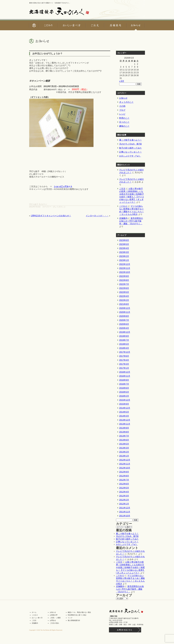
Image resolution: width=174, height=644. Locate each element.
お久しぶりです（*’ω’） (130, 156)
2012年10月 (125, 468)
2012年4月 (124, 492)
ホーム (34, 612)
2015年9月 (124, 404)
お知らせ (123, 98)
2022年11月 (125, 268)
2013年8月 (124, 432)
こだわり (123, 206)
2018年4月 (124, 348)
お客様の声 (54, 615)
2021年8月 (124, 304)
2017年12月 (125, 352)
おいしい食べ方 (37, 618)
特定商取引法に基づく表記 (77, 615)
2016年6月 (124, 388)
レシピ (122, 114)
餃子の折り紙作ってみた (131, 148)
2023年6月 (124, 240)
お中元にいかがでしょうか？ (47, 54)
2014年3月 (124, 416)
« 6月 (122, 81)
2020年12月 (125, 308)
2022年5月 (124, 292)
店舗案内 (123, 218)
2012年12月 (125, 460)
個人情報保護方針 (74, 620)
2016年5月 (124, 392)
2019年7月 (124, 340)
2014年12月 (125, 408)
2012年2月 (124, 500)
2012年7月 (124, 480)
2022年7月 (124, 284)
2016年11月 (125, 376)
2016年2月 (124, 396)
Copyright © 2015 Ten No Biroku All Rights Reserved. (46, 630)
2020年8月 (124, 316)
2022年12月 (125, 264)
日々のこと (124, 122)
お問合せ (53, 620)
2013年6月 (124, 440)
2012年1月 (124, 504)
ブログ (122, 110)
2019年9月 (124, 336)
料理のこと (124, 118)
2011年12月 (125, 508)
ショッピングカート (63, 186)
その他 (122, 106)
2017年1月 (124, 368)
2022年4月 (124, 296)
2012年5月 (124, 488)
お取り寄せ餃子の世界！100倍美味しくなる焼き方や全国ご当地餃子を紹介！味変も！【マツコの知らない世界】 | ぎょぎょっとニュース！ (130, 567)
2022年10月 (125, 272)
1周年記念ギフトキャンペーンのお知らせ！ (51, 216)
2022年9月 (124, 276)
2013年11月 (125, 424)
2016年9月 (124, 380)
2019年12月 (125, 332)
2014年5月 (124, 412)
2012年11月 (125, 464)
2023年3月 (124, 252)
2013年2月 (124, 452)
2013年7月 (124, 436)
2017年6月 (124, 356)
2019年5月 (124, 344)
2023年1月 (124, 260)
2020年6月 (124, 324)
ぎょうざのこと (59, 207)
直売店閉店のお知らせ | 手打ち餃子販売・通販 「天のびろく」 (131, 221)
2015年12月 (125, 400)
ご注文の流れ (54, 623)
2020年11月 (125, 312)
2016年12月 (125, 372)
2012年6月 (124, 484)
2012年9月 (124, 472)
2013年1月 (124, 456)
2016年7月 (124, 384)
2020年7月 (124, 320)
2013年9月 (124, 428)
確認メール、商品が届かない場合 (79, 612)
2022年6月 (124, 288)
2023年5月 (124, 244)
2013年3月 (124, 448)
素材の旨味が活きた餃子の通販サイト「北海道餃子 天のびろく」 (50, 3)
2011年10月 (125, 516)
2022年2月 (124, 300)
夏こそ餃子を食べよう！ (131, 140)
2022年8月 (124, 280)
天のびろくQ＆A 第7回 (130, 144)
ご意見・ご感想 (55, 618)
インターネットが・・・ (97, 216)
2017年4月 (124, 360)
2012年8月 (124, 476)
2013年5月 (124, 444)
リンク (70, 618)
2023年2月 (124, 256)
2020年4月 (124, 328)
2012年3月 (124, 496)
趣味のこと (124, 126)
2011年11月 (125, 512)
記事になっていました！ (131, 152)
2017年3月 (124, 364)
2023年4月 (124, 248)
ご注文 (122, 189)
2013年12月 (125, 420)
